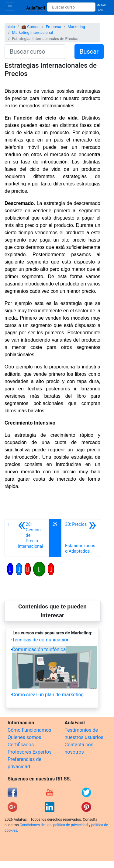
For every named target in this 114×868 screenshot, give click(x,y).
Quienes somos (24, 737)
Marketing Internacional (32, 32)
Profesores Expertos (29, 752)
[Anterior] (31, 538)
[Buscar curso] (71, 7)
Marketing (76, 27)
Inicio (10, 27)
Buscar (89, 52)
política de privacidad (70, 825)
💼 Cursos (30, 27)
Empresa (54, 27)
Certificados (21, 745)
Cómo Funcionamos (29, 730)
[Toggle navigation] (10, 7)
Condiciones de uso (36, 825)
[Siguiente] (81, 538)
